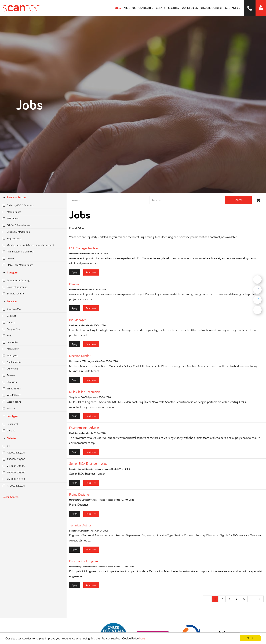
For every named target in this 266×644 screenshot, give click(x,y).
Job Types (10, 416)
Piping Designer (80, 495)
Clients (161, 8)
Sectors (174, 8)
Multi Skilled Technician (85, 392)
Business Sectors (14, 197)
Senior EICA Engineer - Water (89, 464)
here (142, 638)
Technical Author (80, 525)
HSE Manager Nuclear (84, 248)
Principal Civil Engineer (84, 561)
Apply (75, 272)
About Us (130, 8)
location (10, 301)
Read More (91, 272)
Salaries (9, 438)
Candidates (146, 8)
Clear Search (11, 497)
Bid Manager (78, 320)
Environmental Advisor (84, 428)
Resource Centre (212, 8)
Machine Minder (80, 356)
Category (10, 272)
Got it (250, 638)
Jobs (118, 8)
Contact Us (233, 8)
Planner (74, 284)
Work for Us (190, 8)
